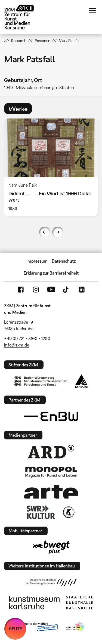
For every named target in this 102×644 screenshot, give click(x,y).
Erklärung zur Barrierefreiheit (51, 273)
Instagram (36, 290)
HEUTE (15, 629)
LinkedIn (82, 290)
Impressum (37, 261)
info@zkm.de (17, 345)
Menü (92, 10)
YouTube (51, 290)
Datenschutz (64, 261)
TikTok (66, 290)
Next (58, 232)
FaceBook (21, 290)
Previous (45, 232)
